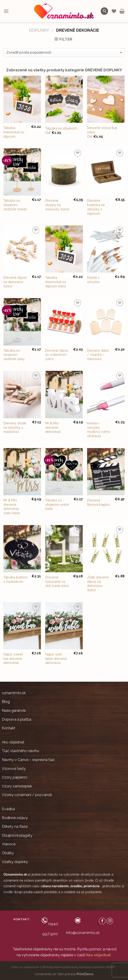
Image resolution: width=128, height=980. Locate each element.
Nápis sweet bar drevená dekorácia (13, 658)
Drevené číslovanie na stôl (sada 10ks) (57, 581)
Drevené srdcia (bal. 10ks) (102, 130)
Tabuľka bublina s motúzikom (15, 579)
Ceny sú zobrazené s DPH (30, 967)
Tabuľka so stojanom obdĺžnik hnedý (15, 205)
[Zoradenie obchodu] (64, 53)
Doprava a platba (16, 719)
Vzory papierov (15, 777)
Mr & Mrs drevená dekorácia (53, 427)
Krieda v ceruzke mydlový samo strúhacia (99, 429)
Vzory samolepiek (17, 786)
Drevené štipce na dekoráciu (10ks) (15, 282)
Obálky (8, 853)
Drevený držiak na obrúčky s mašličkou (15, 427)
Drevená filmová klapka (98, 502)
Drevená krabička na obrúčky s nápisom (96, 207)
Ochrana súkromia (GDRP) (97, 967)
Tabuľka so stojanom (61, 128)
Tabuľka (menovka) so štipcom (14, 132)
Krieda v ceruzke (93, 280)
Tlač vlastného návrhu (20, 751)
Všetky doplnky (15, 862)
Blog (6, 702)
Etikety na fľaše (15, 827)
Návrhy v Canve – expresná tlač (28, 760)
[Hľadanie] (104, 11)
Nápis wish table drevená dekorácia (56, 658)
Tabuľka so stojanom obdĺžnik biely (14, 355)
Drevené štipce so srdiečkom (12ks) (57, 355)
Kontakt (9, 728)
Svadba (8, 809)
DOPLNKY (39, 30)
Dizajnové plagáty (17, 835)
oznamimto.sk (14, 693)
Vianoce (9, 844)
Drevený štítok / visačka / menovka (98, 355)
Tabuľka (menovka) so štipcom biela (56, 282)
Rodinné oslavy (15, 818)
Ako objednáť (13, 742)
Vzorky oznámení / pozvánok (27, 795)
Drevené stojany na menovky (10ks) (57, 205)
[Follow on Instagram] (110, 921)
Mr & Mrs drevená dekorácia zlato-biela (12, 507)
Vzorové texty (14, 769)
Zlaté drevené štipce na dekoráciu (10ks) (98, 584)
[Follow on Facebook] (102, 921)
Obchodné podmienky (63, 967)
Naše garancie (14, 710)
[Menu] (6, 11)
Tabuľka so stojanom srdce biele (57, 504)
